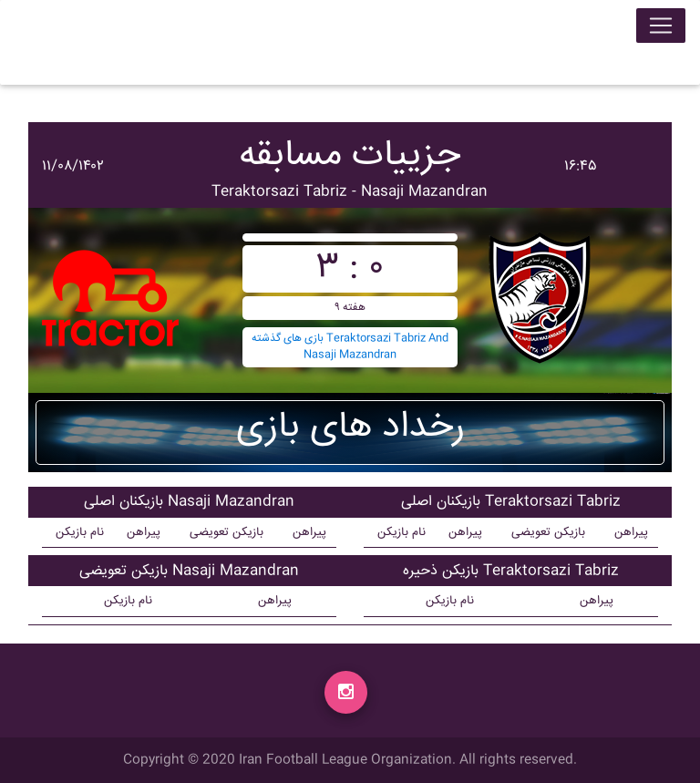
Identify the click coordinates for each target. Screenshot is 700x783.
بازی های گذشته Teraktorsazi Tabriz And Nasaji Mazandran (350, 347)
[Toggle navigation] (661, 29)
